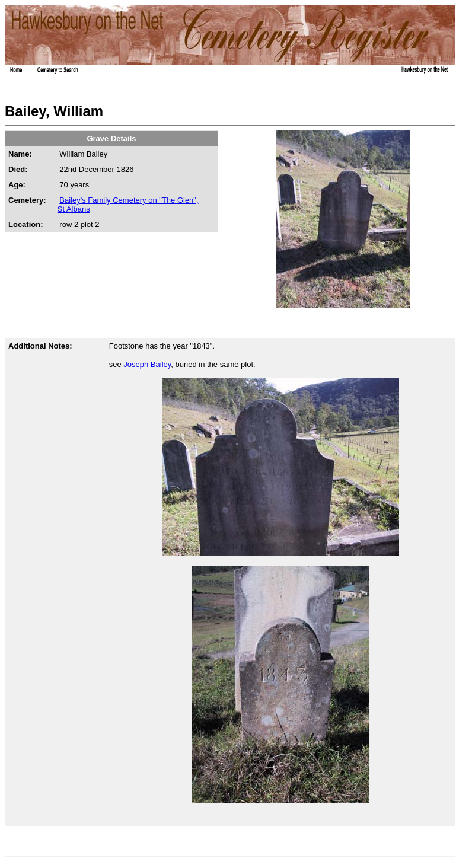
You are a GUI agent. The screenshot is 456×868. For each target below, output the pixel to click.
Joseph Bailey (147, 364)
